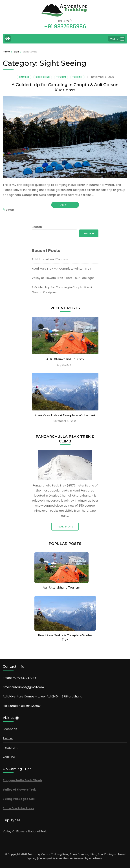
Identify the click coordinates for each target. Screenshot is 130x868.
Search (37, 227)
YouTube (9, 757)
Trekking (77, 77)
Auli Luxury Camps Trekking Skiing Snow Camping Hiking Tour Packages (72, 854)
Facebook (10, 729)
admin (10, 210)
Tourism (61, 77)
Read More (65, 205)
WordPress (96, 858)
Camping (24, 77)
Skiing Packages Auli (19, 799)
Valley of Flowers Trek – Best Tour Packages (63, 278)
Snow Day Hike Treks (18, 808)
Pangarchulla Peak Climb (22, 780)
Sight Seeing (43, 77)
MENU (117, 39)
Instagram (10, 748)
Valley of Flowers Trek (19, 790)
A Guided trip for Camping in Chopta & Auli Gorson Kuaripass (65, 87)
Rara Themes (65, 858)
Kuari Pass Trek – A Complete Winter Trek (61, 269)
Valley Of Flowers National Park (25, 831)
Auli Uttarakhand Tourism (50, 259)
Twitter (8, 738)
